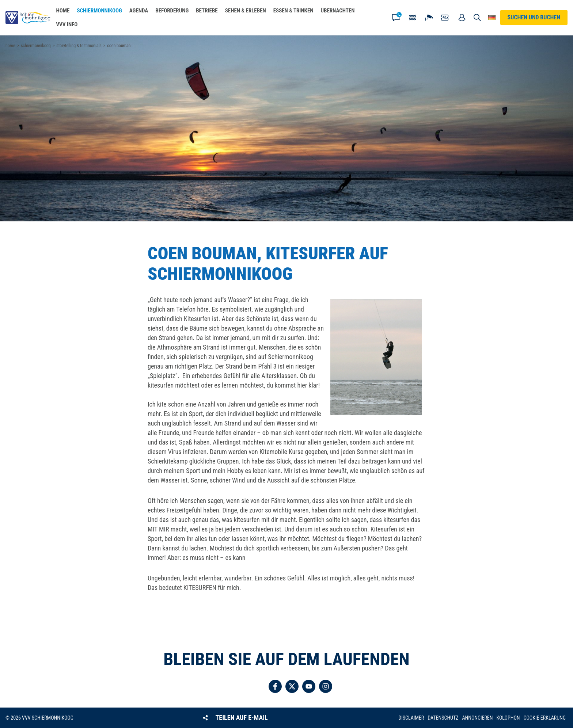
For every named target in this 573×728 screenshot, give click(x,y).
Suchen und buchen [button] (477, 18)
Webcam (429, 18)
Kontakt (396, 18)
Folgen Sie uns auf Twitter (292, 686)
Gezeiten (413, 18)
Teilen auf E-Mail (242, 718)
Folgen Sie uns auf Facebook (275, 686)
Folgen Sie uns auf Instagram (326, 686)
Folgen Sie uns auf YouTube (309, 686)
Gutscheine (445, 18)
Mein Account (462, 18)
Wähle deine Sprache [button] (492, 18)
